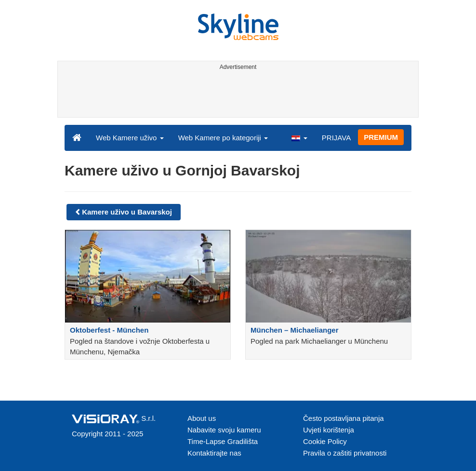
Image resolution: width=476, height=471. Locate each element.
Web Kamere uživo (130, 138)
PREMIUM (381, 137)
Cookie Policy (325, 441)
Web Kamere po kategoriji (223, 138)
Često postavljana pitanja (344, 418)
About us (202, 418)
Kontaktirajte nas (214, 453)
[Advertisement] (236, 95)
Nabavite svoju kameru (224, 430)
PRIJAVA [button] (336, 138)
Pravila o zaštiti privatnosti (345, 453)
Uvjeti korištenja (329, 430)
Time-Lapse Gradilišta (223, 441)
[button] (299, 137)
